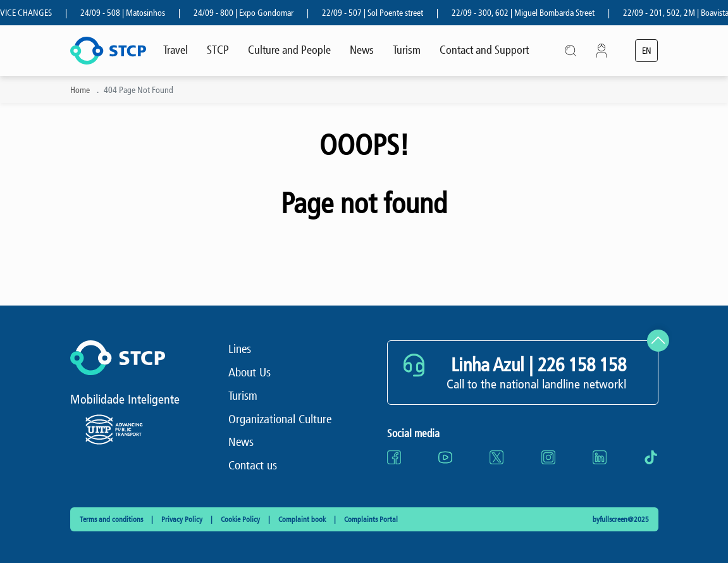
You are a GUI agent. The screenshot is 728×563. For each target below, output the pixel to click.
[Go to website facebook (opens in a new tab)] (394, 457)
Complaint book (303, 519)
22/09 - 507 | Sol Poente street (377, 13)
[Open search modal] (571, 50)
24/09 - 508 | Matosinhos (127, 13)
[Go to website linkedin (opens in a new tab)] (600, 457)
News (362, 50)
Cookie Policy (241, 519)
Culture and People (289, 50)
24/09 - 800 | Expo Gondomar (248, 13)
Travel (176, 50)
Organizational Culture (280, 419)
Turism (407, 50)
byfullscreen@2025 (621, 519)
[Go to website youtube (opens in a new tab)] (445, 457)
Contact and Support (484, 50)
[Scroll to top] (658, 341)
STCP (218, 50)
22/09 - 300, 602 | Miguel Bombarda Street (527, 13)
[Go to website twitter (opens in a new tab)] (497, 457)
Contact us (253, 465)
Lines (240, 349)
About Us (250, 372)
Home (80, 90)
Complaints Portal (371, 519)
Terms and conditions (112, 519)
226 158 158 (582, 365)
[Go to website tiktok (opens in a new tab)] (651, 457)
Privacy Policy (183, 519)
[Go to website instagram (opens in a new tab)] (548, 457)
